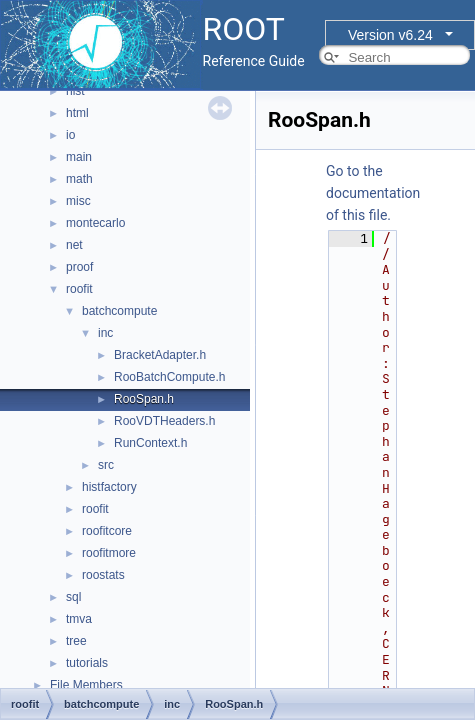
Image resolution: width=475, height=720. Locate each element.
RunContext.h (150, 443)
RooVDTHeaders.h (164, 421)
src (106, 465)
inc (105, 333)
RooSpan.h (144, 399)
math (79, 179)
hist (75, 91)
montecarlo (95, 223)
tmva (79, 619)
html (77, 113)
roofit (79, 289)
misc (78, 201)
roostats (103, 575)
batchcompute (119, 311)
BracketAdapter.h (160, 355)
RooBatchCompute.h (169, 377)
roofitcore (107, 531)
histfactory (109, 487)
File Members (86, 685)
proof (79, 267)
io (70, 135)
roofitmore (109, 553)
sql (73, 597)
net (74, 245)
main (79, 157)
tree (76, 641)
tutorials (87, 663)
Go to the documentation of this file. (373, 193)
